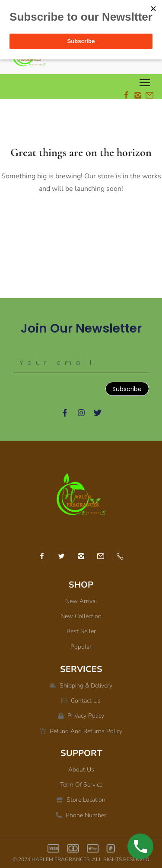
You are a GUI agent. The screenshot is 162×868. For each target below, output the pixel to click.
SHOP (81, 585)
